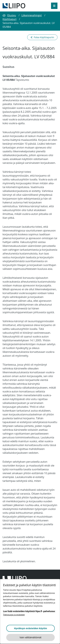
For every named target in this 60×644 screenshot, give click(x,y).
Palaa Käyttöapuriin (42, 37)
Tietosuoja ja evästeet (14, 615)
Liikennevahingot (32, 15)
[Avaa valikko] (54, 6)
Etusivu (9, 15)
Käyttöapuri (10, 19)
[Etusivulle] (14, 5)
